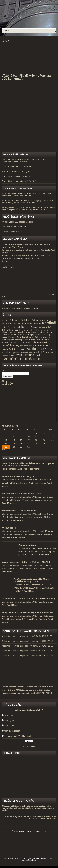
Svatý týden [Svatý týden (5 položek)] (17, 346)
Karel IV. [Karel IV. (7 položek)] (46, 327)
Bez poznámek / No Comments (18, 736)
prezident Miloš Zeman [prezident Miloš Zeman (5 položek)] (32, 340)
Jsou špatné (10, 726)
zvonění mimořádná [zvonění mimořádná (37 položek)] (21, 359)
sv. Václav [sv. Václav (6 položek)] (27, 343)
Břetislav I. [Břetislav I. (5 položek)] (26, 320)
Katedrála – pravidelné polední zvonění (19, 636)
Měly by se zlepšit (12, 731)
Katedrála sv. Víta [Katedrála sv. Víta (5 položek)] (10, 330)
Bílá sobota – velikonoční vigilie (16, 171)
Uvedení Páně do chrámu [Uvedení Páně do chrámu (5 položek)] (14, 349)
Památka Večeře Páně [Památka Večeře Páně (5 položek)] (20, 335)
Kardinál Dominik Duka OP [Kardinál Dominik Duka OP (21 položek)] (29, 325)
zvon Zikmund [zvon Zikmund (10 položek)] (25, 355)
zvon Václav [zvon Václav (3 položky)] (11, 355)
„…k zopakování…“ (16, 303)
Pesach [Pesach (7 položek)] (12, 337)
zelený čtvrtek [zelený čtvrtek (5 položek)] (43, 352)
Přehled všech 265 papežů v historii (17, 222)
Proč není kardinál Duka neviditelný (17, 308)
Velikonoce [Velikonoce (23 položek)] (36, 349)
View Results (29, 747)
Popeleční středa (27, 545)
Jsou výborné (10, 721)
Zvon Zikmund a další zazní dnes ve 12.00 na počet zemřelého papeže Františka (25, 161)
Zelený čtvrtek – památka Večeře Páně (19, 181)
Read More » (34, 469)
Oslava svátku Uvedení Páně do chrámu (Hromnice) (28, 599)
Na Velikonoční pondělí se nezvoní (17, 167)
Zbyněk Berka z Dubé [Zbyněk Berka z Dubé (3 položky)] (27, 352)
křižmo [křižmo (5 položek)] (37, 330)
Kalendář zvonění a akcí (12, 232)
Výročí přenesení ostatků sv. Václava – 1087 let (26, 562)
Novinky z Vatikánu (19, 189)
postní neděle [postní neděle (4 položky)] (15, 340)
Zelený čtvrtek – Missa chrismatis (19, 511)
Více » (37, 308)
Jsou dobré (9, 715)
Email (4, 371)
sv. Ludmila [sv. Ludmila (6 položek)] (15, 343)
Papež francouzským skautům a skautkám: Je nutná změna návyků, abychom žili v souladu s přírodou (28, 208)
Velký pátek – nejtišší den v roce (16, 176)
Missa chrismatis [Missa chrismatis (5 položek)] (10, 332)
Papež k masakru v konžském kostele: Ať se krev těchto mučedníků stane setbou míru (26, 195)
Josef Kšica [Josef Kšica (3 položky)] (37, 324)
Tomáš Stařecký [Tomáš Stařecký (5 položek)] (41, 346)
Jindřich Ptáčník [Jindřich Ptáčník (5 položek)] (25, 323)
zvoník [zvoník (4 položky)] (37, 355)
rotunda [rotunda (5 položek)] (5, 343)
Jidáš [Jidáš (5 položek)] (14, 323)
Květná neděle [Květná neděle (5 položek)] (26, 330)
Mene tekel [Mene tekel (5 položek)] (46, 330)
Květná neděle (9, 528)
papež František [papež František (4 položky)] (38, 335)
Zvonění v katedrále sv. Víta (14, 227)
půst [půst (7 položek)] (46, 340)
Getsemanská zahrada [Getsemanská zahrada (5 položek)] (42, 320)
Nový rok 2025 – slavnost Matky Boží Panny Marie (27, 613)
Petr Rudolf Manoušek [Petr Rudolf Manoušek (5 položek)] (28, 337)
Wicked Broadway (29, 860)
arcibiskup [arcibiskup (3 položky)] (5, 320)
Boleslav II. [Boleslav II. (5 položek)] (15, 320)
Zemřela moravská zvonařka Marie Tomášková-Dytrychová (31, 580)
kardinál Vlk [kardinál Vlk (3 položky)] (37, 328)
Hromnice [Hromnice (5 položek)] (6, 323)
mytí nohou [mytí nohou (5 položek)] (43, 332)
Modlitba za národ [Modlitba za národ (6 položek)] (28, 332)
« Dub (4, 450)
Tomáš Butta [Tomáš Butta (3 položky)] (28, 346)
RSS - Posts (28, 295)
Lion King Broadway (40, 858)
